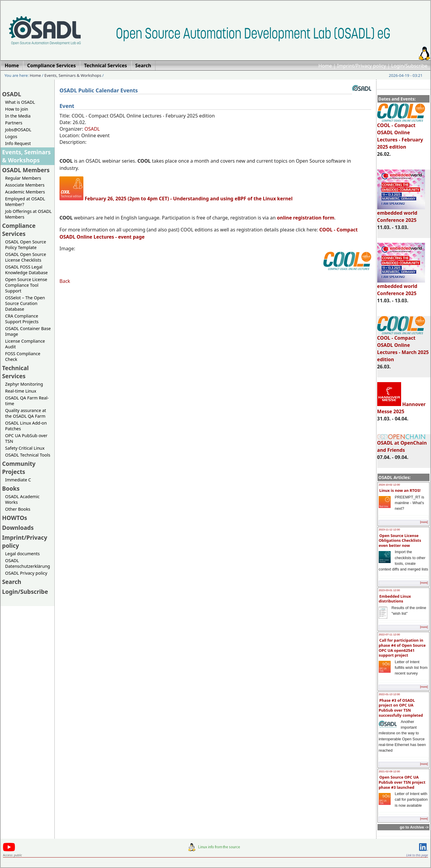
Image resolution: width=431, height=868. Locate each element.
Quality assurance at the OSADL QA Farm (26, 413)
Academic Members (25, 192)
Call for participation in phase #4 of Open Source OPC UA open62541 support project (402, 648)
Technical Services (15, 372)
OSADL (12, 94)
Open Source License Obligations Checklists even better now (400, 540)
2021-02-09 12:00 (389, 771)
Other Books (18, 509)
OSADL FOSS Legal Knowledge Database (26, 270)
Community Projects (19, 468)
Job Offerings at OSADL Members (28, 214)
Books (11, 488)
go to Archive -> (414, 827)
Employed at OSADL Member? (25, 202)
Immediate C (18, 480)
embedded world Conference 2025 (401, 214)
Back (65, 281)
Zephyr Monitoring (24, 384)
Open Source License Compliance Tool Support (26, 285)
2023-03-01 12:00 (389, 590)
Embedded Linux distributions (395, 599)
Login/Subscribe (409, 66)
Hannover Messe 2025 (401, 408)
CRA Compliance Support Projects (22, 319)
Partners (14, 123)
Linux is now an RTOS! (400, 490)
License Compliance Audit (25, 344)
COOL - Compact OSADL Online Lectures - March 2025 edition (403, 346)
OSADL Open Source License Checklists (26, 257)
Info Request (18, 143)
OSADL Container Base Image (28, 331)
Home (325, 66)
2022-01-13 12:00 (389, 694)
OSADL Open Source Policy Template (26, 245)
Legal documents (22, 554)
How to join (17, 109)
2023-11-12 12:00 (389, 530)
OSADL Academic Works (22, 499)
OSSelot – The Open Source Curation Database (25, 303)
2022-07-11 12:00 (389, 634)
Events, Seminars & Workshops (73, 75)
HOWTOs (15, 518)
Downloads (18, 528)
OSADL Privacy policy (26, 573)
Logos (11, 136)
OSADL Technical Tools (28, 455)
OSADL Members (26, 170)
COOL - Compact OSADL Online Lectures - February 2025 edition (401, 133)
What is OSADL (20, 102)
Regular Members (23, 178)
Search (12, 582)
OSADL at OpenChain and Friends (402, 444)
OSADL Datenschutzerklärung (27, 563)
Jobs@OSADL (18, 130)
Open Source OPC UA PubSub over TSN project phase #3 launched (402, 782)
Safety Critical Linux (25, 448)
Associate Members (25, 185)
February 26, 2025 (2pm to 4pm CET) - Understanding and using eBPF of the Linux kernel (188, 199)
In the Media (18, 116)
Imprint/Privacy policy (362, 66)
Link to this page (417, 855)
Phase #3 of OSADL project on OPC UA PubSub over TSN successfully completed (401, 708)
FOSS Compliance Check (23, 356)
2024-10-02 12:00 (389, 485)
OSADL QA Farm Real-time (27, 401)
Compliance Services (19, 230)
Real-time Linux (21, 391)
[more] (424, 522)
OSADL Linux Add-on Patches (26, 426)
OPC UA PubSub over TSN (26, 438)
